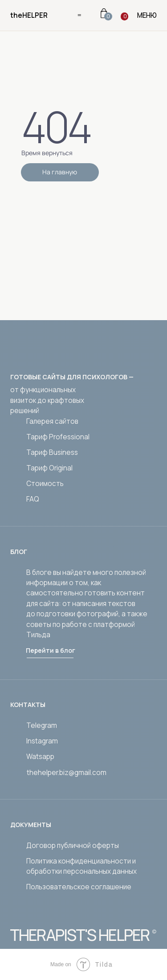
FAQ (33, 499)
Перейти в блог (51, 650)
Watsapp (40, 757)
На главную (60, 172)
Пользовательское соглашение (79, 887)
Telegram (42, 725)
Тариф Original (49, 468)
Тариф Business (52, 452)
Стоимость (45, 484)
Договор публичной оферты (73, 845)
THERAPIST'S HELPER (79, 935)
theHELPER (29, 15)
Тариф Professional (58, 437)
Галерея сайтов (52, 421)
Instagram (42, 741)
